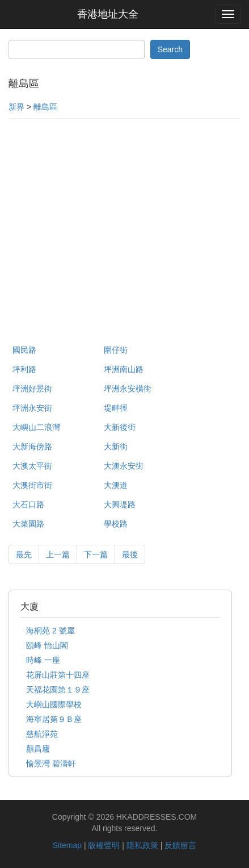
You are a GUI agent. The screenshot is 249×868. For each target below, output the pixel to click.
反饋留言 (180, 845)
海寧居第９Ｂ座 (54, 719)
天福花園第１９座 (58, 690)
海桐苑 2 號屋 (50, 631)
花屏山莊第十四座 (58, 675)
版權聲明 (104, 845)
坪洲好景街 (32, 389)
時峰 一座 (43, 660)
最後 (130, 554)
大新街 (116, 446)
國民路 (24, 350)
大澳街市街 (32, 485)
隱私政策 (142, 845)
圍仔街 (116, 350)
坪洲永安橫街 (128, 389)
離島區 (45, 107)
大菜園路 (28, 524)
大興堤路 (120, 504)
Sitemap (67, 845)
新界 (16, 107)
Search (170, 49)
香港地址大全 (108, 14)
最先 (24, 554)
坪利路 (24, 369)
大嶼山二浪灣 (36, 427)
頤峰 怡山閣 (47, 645)
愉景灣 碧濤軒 (51, 763)
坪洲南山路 (124, 369)
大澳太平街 (32, 466)
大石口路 (28, 504)
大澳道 (116, 485)
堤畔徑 (116, 408)
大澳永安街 (124, 466)
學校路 (116, 524)
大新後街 (120, 427)
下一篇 (96, 554)
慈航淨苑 (42, 734)
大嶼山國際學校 (54, 704)
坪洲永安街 (32, 408)
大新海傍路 (32, 446)
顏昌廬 (38, 749)
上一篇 (58, 554)
